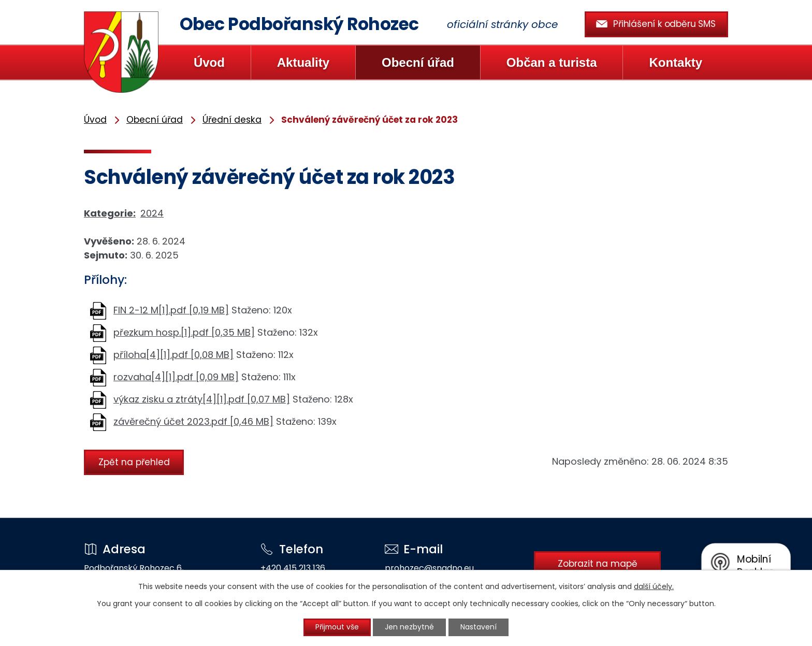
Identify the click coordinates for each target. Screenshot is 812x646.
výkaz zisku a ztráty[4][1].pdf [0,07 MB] (202, 399)
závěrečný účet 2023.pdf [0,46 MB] (193, 421)
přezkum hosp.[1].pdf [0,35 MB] (184, 332)
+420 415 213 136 (292, 568)
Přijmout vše (337, 627)
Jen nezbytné (410, 627)
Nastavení (480, 627)
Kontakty (676, 62)
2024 (152, 213)
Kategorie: (110, 213)
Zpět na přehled (135, 462)
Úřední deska (232, 120)
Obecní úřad (418, 62)
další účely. (654, 586)
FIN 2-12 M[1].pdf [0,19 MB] (171, 310)
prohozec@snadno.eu (428, 568)
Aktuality (303, 62)
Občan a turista (552, 62)
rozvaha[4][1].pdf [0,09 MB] (176, 377)
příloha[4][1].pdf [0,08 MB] (173, 355)
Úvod (209, 62)
